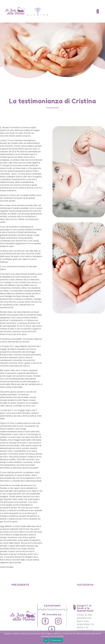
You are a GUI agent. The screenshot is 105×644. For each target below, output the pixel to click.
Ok (46, 640)
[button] (98, 11)
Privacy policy (56, 640)
